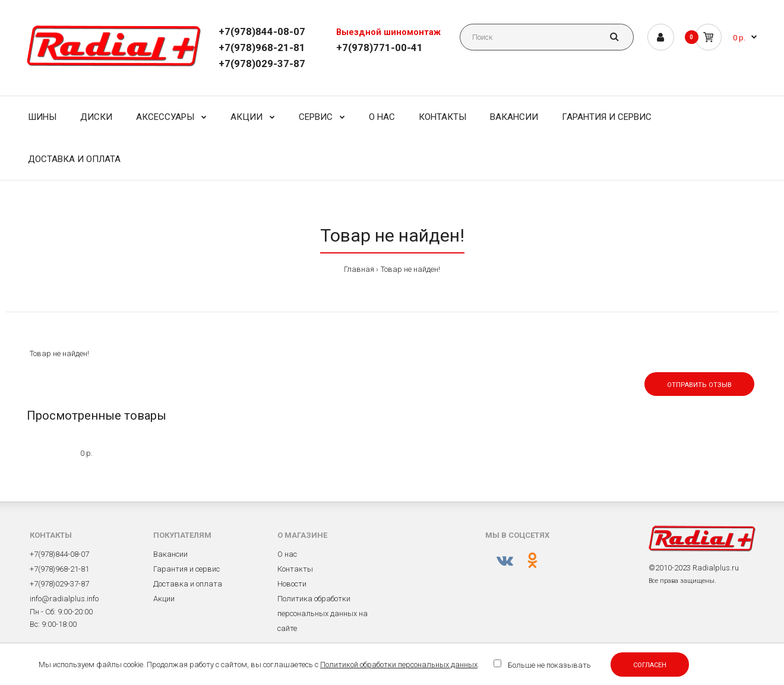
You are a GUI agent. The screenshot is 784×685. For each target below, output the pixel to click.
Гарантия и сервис (186, 569)
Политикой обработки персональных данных (399, 665)
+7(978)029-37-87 (262, 64)
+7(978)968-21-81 (262, 47)
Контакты (295, 569)
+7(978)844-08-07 (262, 31)
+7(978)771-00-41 (380, 47)
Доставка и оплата (188, 584)
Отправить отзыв (699, 385)
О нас (287, 554)
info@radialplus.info (64, 599)
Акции (164, 599)
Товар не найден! (410, 269)
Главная (359, 269)
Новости (292, 584)
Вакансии (170, 554)
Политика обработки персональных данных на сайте (323, 613)
